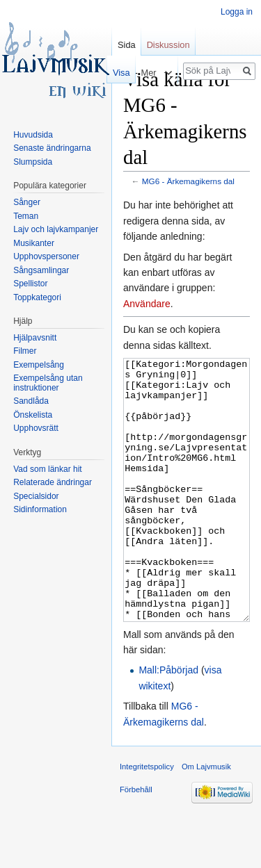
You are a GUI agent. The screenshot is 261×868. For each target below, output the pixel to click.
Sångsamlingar (41, 270)
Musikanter (34, 243)
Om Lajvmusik (206, 819)
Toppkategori (37, 297)
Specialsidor (36, 496)
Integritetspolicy (147, 819)
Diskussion (168, 45)
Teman (26, 216)
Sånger (27, 202)
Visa (119, 73)
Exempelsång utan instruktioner (48, 383)
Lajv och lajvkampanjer (56, 229)
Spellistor (30, 284)
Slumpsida (33, 162)
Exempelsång (39, 365)
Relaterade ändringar (53, 482)
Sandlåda (31, 401)
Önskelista (33, 415)
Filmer (25, 351)
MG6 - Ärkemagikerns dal (188, 181)
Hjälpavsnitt (35, 338)
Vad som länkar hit (48, 469)
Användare (147, 304)
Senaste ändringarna (52, 148)
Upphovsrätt (36, 428)
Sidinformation (40, 509)
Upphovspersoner (46, 256)
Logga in (237, 12)
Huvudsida (33, 135)
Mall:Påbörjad (168, 722)
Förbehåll (136, 842)
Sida (127, 45)
